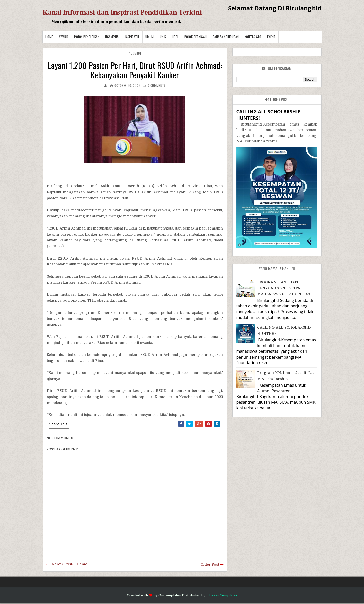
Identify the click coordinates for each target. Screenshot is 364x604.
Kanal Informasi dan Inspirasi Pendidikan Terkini (122, 12)
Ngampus (112, 37)
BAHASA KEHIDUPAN (226, 37)
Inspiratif (132, 37)
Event (271, 37)
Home (49, 37)
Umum (150, 37)
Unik (163, 37)
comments (157, 85)
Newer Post (62, 564)
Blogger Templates (222, 595)
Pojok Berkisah (196, 37)
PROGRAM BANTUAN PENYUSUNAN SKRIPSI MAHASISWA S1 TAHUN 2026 (284, 288)
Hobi (175, 37)
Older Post (210, 564)
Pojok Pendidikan (87, 37)
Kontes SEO (253, 37)
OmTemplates (170, 595)
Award (64, 37)
